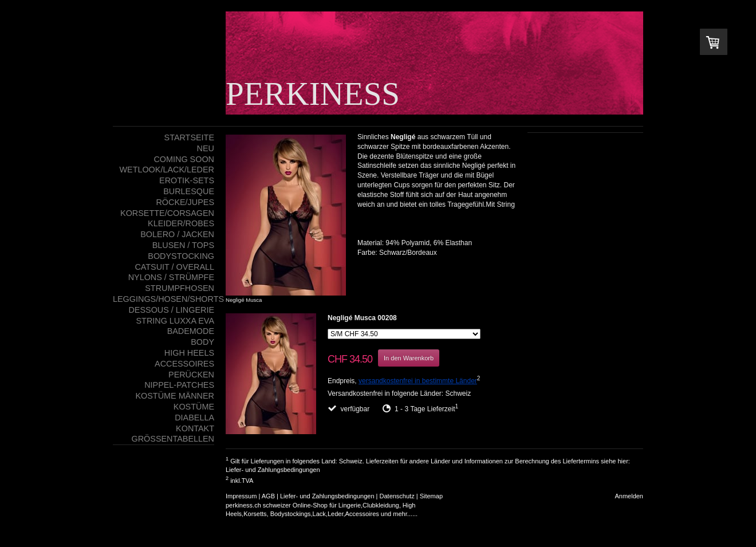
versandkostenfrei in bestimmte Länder (418, 381)
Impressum (241, 496)
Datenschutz (397, 496)
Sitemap (431, 496)
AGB (268, 496)
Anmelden (629, 496)
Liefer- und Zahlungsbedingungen (273, 470)
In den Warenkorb (409, 358)
